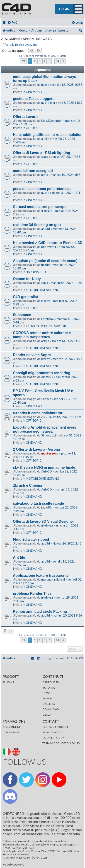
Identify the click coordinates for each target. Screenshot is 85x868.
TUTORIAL (49, 688)
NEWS (46, 693)
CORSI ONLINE (12, 727)
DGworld (19, 865)
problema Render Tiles (32, 593)
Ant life (19, 557)
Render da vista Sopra (32, 355)
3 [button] (40, 61)
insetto (46, 301)
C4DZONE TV (51, 682)
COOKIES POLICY (53, 738)
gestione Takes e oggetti (34, 99)
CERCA (47, 715)
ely (43, 417)
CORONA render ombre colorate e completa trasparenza (42, 335)
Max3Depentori (52, 121)
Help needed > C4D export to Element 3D (48, 243)
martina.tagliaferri (53, 579)
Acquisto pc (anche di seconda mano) (45, 261)
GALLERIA (49, 704)
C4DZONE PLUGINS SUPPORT (47, 326)
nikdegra (47, 525)
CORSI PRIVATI (11, 732)
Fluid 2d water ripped (31, 539)
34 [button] (57, 61)
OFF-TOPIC (34, 128)
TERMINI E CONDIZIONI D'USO (61, 743)
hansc (45, 85)
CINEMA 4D (34, 92)
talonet (46, 399)
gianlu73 (47, 211)
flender (46, 265)
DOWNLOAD (51, 709)
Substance (22, 315)
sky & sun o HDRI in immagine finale (44, 467)
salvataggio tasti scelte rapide (38, 503)
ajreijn (45, 139)
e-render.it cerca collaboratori (38, 413)
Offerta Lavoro (25, 117)
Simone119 (49, 435)
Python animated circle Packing (40, 611)
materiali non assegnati (33, 171)
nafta (45, 175)
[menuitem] (12, 23)
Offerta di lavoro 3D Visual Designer (44, 521)
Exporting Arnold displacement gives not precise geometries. (45, 429)
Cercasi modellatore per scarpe (40, 207)
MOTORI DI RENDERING (42, 290)
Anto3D (47, 471)
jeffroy (46, 359)
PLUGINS (8, 682)
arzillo (45, 341)
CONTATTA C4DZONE (56, 727)
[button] (23, 61)
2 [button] (35, 61)
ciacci (45, 157)
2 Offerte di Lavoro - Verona (36, 449)
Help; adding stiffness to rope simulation (48, 135)
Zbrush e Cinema (27, 485)
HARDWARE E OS (38, 272)
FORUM (48, 698)
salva (45, 283)
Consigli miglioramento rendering (42, 373)
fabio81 (46, 507)
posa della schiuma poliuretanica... (43, 189)
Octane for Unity (27, 279)
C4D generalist (25, 297)
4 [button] (45, 61)
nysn (44, 103)
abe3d (46, 229)
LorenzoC (48, 319)
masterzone (50, 453)
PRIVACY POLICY (53, 732)
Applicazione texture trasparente (41, 575)
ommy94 (47, 377)
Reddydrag (49, 247)
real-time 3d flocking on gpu (37, 225)
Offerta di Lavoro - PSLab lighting (41, 153)
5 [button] (49, 61)
